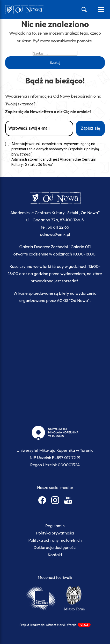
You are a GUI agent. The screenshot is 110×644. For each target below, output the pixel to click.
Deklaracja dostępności (55, 547)
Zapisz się (90, 128)
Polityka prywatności (55, 533)
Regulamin (55, 526)
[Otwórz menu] (101, 10)
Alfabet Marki (55, 625)
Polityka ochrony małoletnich (55, 540)
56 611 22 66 (58, 227)
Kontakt (55, 555)
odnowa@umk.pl (55, 234)
